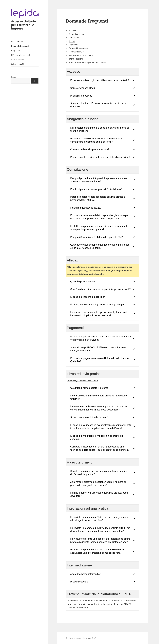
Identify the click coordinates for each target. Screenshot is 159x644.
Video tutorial (17, 42)
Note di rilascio (18, 60)
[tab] (102, 80)
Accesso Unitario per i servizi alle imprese (24, 25)
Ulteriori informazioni (78, 608)
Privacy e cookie (18, 64)
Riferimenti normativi (20, 55)
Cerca (14, 77)
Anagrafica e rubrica (78, 34)
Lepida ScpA (91, 638)
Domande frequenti (20, 46)
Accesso (73, 31)
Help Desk (15, 51)
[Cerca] (35, 81)
